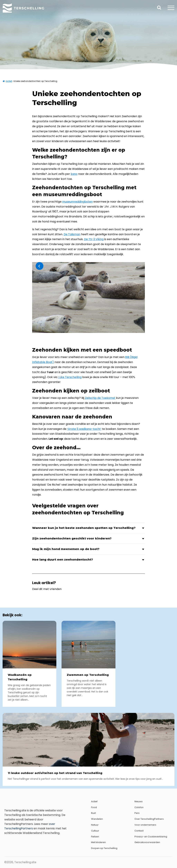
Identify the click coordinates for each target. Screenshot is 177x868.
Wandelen (97, 819)
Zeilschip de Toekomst (100, 398)
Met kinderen (98, 842)
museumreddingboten (77, 202)
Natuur (95, 825)
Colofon (139, 807)
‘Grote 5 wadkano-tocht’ (84, 429)
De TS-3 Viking (94, 239)
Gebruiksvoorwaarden (147, 842)
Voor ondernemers (145, 825)
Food (94, 807)
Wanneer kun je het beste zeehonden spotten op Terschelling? (89, 528)
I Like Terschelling (70, 377)
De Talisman (72, 234)
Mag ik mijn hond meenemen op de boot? (89, 549)
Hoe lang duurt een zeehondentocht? (89, 560)
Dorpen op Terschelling (104, 848)
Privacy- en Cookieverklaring (151, 837)
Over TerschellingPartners (149, 819)
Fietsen (95, 837)
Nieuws (139, 801)
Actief (9, 81)
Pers (137, 813)
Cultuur (95, 831)
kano (74, 174)
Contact (139, 831)
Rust (93, 813)
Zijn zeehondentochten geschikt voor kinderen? (89, 538)
